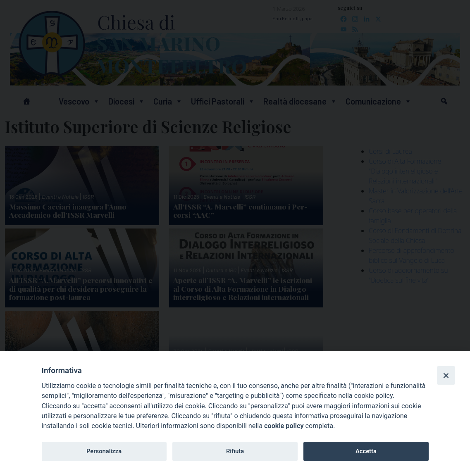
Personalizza (104, 451)
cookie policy (284, 426)
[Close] (446, 375)
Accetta (366, 451)
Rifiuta (235, 451)
